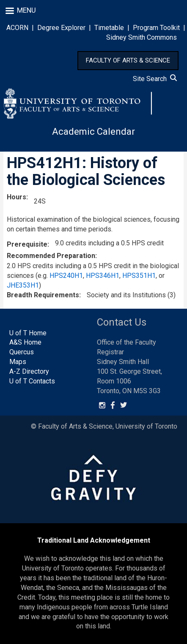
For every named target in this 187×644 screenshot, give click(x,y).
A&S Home (25, 342)
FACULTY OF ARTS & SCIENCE (128, 60)
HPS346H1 (103, 276)
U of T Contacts (32, 381)
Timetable (109, 28)
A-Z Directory (29, 371)
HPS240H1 (66, 276)
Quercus (22, 352)
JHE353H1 (23, 285)
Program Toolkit (156, 28)
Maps (18, 362)
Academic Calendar (93, 132)
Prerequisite (27, 244)
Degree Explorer (61, 28)
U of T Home (28, 333)
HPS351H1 (139, 276)
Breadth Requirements (43, 295)
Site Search (155, 79)
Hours (16, 197)
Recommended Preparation (51, 256)
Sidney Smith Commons (142, 37)
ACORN (17, 28)
